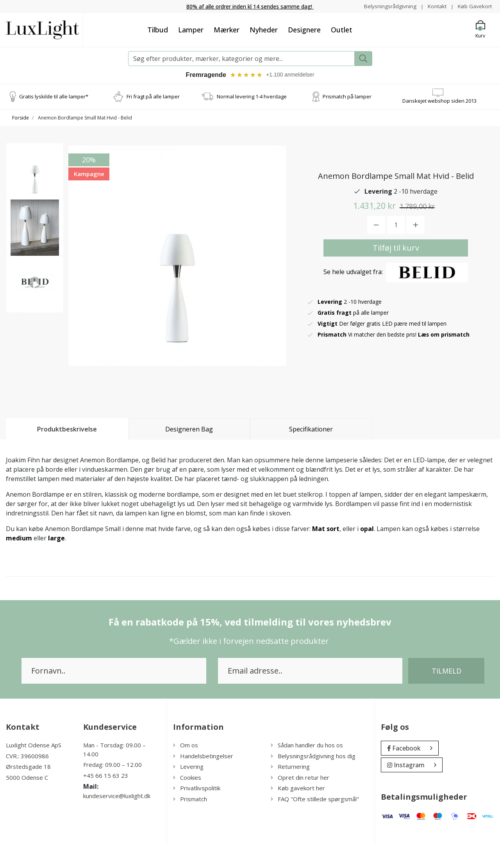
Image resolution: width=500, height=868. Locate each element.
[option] (35, 175)
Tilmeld (446, 695)
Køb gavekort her (298, 813)
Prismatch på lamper (347, 97)
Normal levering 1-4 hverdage (252, 97)
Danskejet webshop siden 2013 (439, 102)
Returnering (290, 791)
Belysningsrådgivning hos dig (313, 780)
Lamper (191, 30)
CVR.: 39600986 (27, 780)
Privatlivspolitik (197, 813)
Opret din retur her (300, 802)
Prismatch (190, 823)
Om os (186, 770)
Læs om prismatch (444, 347)
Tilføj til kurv (396, 260)
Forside (21, 119)
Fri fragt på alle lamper (153, 97)
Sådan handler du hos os (307, 770)
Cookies (187, 802)
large (56, 563)
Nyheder (264, 30)
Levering (188, 791)
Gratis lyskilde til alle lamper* (54, 97)
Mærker (227, 30)
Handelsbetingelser (203, 780)
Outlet (342, 30)
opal (367, 553)
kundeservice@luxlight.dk (117, 820)
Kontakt (436, 6)
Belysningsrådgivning (388, 6)
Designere (304, 30)
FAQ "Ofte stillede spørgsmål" (315, 823)
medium (19, 563)
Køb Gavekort (474, 6)
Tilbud (158, 30)
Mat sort (326, 553)
